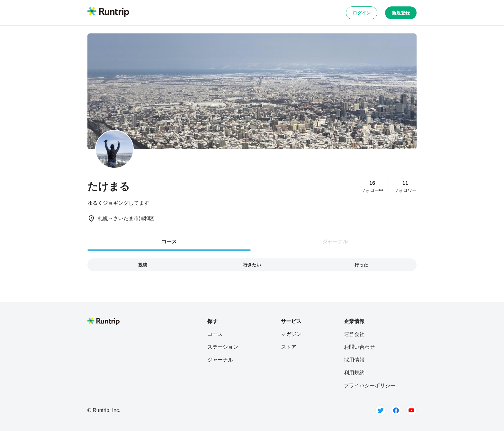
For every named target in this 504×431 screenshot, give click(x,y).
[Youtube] (411, 410)
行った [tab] (361, 265)
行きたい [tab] (252, 265)
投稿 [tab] (143, 265)
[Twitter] (381, 410)
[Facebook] (396, 410)
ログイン (362, 13)
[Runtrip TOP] (108, 13)
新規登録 (401, 13)
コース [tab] (169, 242)
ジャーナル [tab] (335, 242)
